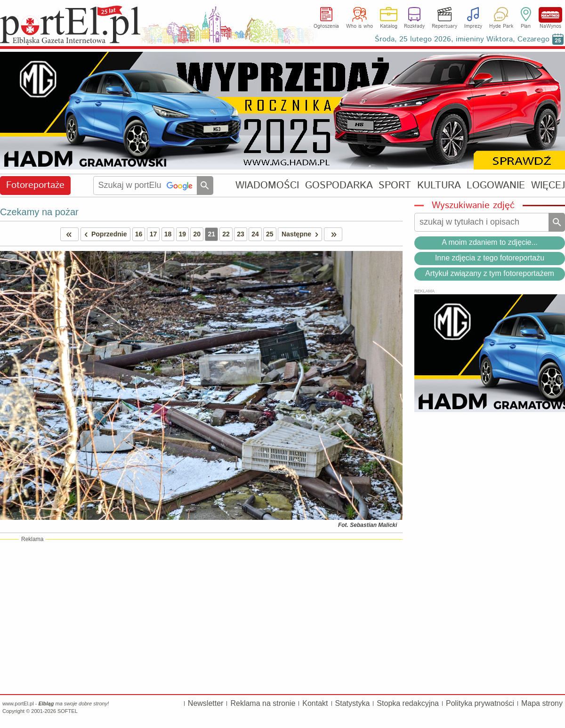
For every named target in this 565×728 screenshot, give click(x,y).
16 (139, 234)
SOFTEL (68, 711)
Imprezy (473, 26)
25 (270, 234)
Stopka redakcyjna (408, 703)
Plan (526, 26)
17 (153, 234)
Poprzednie (104, 234)
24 (255, 234)
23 (241, 234)
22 (226, 234)
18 (168, 234)
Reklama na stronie (263, 703)
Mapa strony (542, 703)
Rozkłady (414, 26)
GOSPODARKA (339, 185)
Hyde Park (501, 26)
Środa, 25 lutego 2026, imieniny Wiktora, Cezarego (462, 39)
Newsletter (206, 703)
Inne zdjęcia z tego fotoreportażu (490, 258)
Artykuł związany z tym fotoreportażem (490, 273)
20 (197, 234)
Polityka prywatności (480, 703)
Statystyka (353, 703)
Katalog (389, 26)
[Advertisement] (201, 616)
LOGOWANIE (496, 185)
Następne (302, 234)
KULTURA (439, 185)
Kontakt (315, 703)
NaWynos (550, 15)
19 (183, 234)
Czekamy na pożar (39, 212)
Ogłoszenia (326, 26)
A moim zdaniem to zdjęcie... (490, 242)
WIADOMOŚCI (267, 185)
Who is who (359, 26)
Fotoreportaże (35, 185)
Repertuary (444, 26)
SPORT (395, 185)
